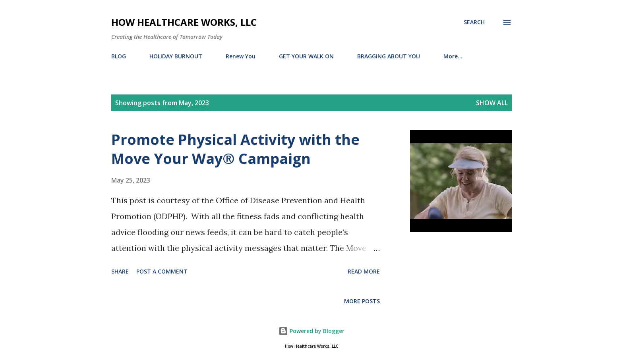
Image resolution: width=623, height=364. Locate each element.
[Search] (474, 22)
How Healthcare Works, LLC (184, 22)
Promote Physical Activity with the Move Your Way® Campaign (235, 149)
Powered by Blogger (311, 331)
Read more (364, 271)
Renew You (241, 56)
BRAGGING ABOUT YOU (389, 56)
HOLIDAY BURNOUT (176, 56)
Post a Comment (162, 271)
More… (453, 56)
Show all (492, 103)
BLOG (119, 56)
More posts (362, 301)
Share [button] (120, 271)
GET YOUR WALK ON (306, 56)
